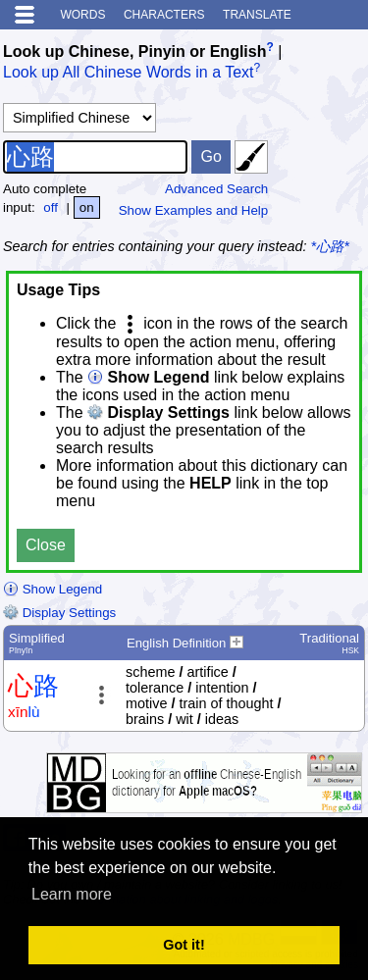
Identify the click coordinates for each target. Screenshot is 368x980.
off (51, 207)
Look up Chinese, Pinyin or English (134, 52)
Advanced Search (216, 189)
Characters (164, 15)
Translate (257, 15)
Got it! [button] (184, 945)
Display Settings (59, 613)
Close (46, 545)
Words (82, 15)
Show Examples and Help (194, 210)
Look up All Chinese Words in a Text (129, 73)
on (87, 207)
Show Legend (53, 589)
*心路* (330, 246)
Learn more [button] (72, 894)
